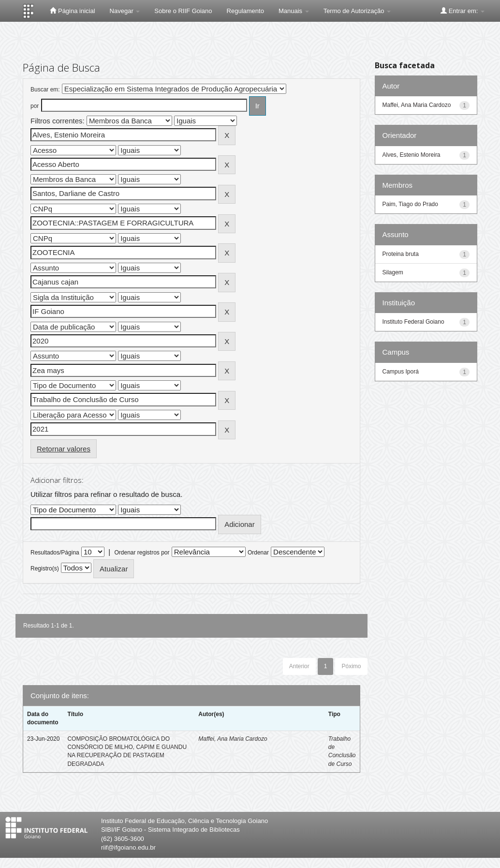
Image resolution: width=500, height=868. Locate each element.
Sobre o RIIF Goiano (183, 11)
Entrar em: (463, 11)
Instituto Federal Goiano (413, 322)
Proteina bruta (401, 254)
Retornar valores (64, 449)
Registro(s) (45, 569)
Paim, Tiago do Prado (410, 204)
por (35, 106)
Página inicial (72, 11)
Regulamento (245, 11)
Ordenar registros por (142, 553)
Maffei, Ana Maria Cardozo (233, 739)
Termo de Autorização (357, 11)
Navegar (125, 11)
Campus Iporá (401, 372)
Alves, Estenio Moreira (412, 155)
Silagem (393, 272)
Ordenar (258, 553)
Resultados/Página (55, 553)
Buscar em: (45, 90)
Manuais (294, 11)
